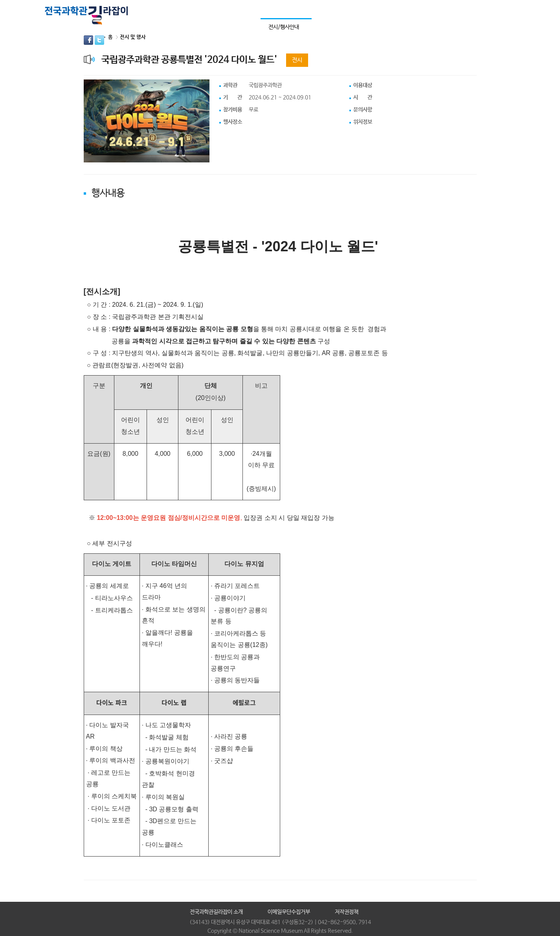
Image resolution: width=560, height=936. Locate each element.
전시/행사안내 (284, 27)
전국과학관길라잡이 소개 (216, 912)
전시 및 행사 (133, 37)
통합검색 (503, 9)
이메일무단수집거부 (289, 912)
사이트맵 (490, 9)
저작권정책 (347, 912)
